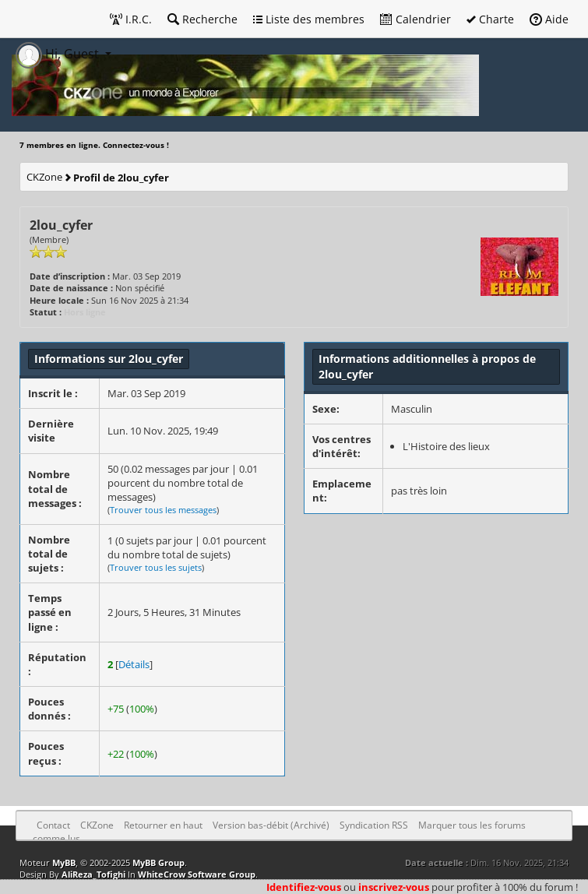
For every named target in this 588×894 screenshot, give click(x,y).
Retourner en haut (163, 825)
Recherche (202, 19)
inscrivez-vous (394, 887)
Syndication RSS (374, 825)
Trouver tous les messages (163, 510)
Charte (490, 19)
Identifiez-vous (304, 887)
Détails (134, 664)
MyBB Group (158, 862)
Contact (53, 825)
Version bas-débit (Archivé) (271, 825)
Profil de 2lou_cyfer (121, 178)
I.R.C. (131, 19)
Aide (549, 19)
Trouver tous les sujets (156, 567)
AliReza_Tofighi (93, 874)
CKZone (44, 177)
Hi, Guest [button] (59, 54)
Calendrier (415, 19)
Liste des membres (309, 19)
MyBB (64, 862)
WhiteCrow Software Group (197, 874)
